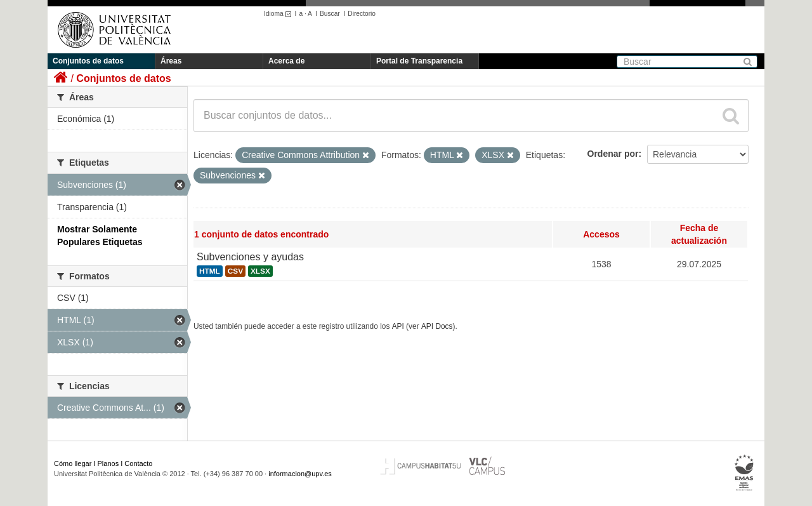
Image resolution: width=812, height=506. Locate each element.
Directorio (362, 14)
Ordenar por (613, 154)
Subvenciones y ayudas (250, 257)
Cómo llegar (73, 463)
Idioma (279, 14)
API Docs (437, 326)
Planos (108, 463)
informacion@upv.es (300, 474)
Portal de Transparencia (419, 61)
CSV (235, 271)
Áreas (171, 61)
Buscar (330, 14)
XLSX (260, 271)
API (398, 326)
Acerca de (286, 61)
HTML (210, 271)
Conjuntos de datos (88, 61)
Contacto (138, 463)
